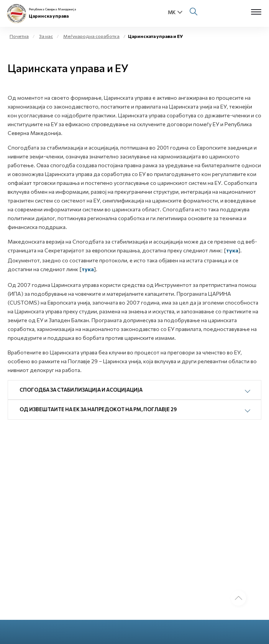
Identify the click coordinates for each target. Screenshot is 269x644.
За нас (46, 36)
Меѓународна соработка (91, 36)
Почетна (19, 36)
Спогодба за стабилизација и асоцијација (81, 390)
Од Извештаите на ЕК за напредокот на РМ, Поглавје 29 (98, 409)
